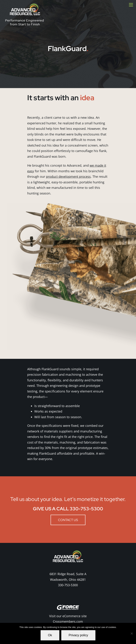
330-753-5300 (68, 585)
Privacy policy (78, 635)
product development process (68, 177)
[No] (132, 633)
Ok (50, 635)
